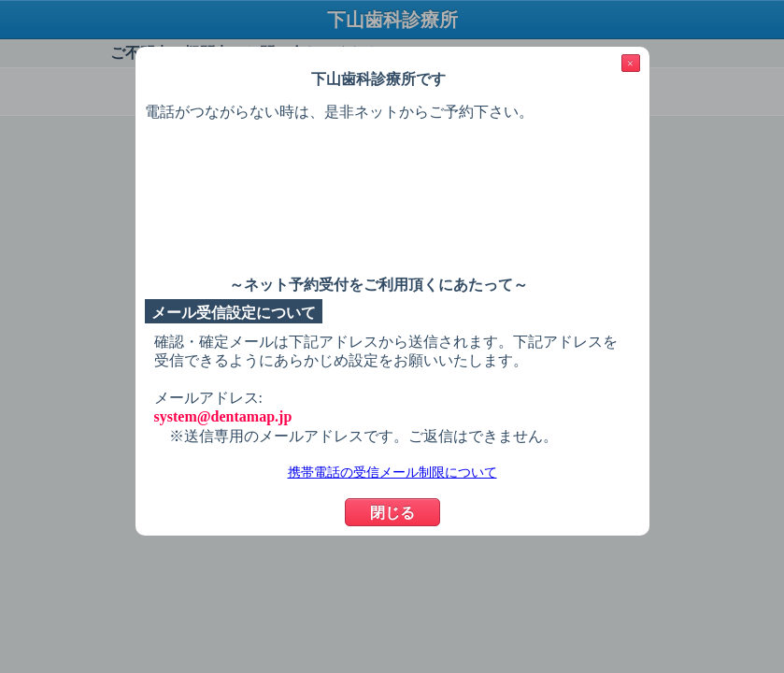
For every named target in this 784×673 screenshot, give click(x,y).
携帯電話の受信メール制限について (392, 473)
